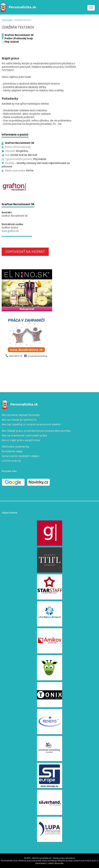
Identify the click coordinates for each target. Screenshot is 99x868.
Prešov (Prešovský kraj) (19, 38)
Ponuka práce (7, 20)
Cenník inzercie (11, 461)
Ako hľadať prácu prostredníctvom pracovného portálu (36, 431)
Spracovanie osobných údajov (20, 456)
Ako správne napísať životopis (21, 415)
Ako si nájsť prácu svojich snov (21, 440)
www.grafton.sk (10, 231)
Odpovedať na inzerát (25, 252)
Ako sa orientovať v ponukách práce (24, 435)
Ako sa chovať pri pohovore (19, 420)
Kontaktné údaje (12, 451)
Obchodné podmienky (15, 447)
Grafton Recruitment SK (19, 35)
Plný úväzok (12, 42)
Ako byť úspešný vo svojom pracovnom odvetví (31, 424)
